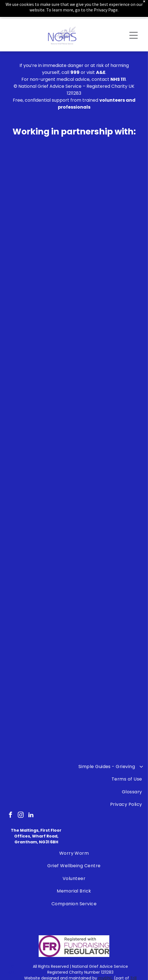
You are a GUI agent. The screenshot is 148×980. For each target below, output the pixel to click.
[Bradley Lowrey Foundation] (44, 594)
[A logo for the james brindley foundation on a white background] (104, 535)
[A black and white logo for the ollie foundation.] (44, 654)
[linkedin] (31, 816)
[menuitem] (74, 853)
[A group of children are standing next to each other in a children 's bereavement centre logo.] (104, 654)
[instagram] (21, 816)
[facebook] (10, 816)
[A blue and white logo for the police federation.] (44, 713)
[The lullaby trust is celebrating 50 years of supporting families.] (44, 535)
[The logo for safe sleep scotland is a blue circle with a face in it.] (104, 594)
